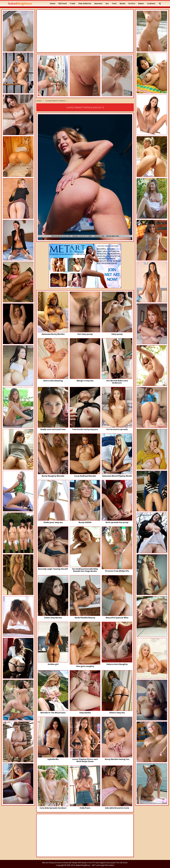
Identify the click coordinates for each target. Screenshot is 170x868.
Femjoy (52, 863)
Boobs (123, 4)
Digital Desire (105, 863)
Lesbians (151, 4)
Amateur (98, 4)
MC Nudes (73, 863)
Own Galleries (85, 4)
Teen (114, 4)
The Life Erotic (122, 863)
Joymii (113, 863)
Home (53, 4)
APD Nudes (83, 863)
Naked (20, 4)
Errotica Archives (62, 863)
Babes (141, 4)
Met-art (45, 863)
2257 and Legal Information (103, 865)
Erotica (132, 4)
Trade (72, 4)
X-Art (90, 863)
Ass (107, 4)
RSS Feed (63, 4)
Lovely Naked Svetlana (56, 101)
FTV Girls (96, 863)
